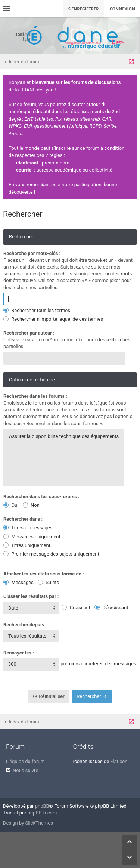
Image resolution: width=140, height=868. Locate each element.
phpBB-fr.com (42, 813)
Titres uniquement (27, 545)
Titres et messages (28, 528)
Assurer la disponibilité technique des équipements (64, 436)
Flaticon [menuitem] (119, 761)
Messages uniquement (32, 537)
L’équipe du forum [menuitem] (25, 761)
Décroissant (111, 607)
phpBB (42, 806)
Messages (18, 582)
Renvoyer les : (19, 653)
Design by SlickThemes (28, 823)
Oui (11, 505)
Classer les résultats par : (31, 596)
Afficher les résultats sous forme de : (44, 574)
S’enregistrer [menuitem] (84, 9)
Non (31, 505)
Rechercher (92, 696)
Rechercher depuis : (25, 625)
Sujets (48, 582)
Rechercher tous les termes (37, 310)
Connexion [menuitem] (123, 9)
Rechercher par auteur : (29, 333)
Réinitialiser (49, 696)
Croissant (76, 607)
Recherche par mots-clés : (32, 253)
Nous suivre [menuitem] (25, 770)
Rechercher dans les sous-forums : (41, 497)
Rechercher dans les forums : (35, 396)
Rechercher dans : (23, 519)
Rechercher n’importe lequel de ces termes (53, 319)
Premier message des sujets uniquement (51, 554)
